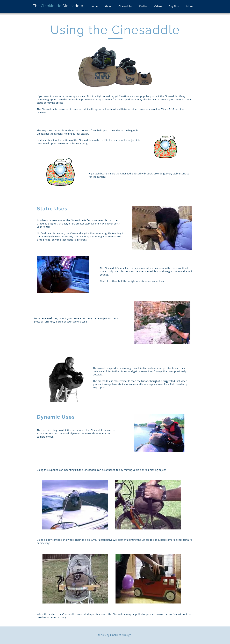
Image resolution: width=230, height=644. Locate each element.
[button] (108, 6)
